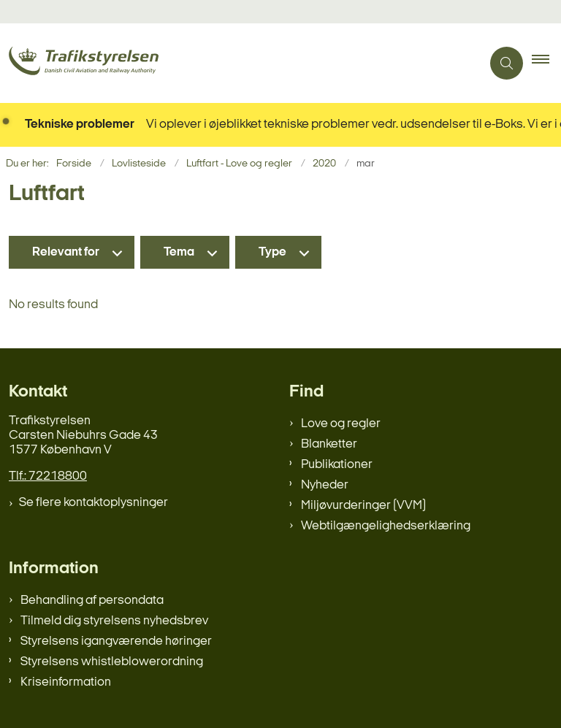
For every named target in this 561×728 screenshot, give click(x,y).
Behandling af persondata (92, 601)
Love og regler (341, 424)
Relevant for (66, 252)
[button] (546, 64)
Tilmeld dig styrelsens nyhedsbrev (114, 621)
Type (272, 252)
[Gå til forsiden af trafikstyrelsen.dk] (235, 63)
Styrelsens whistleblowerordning (112, 662)
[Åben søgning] (507, 63)
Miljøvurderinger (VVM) (363, 506)
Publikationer (337, 465)
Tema (179, 252)
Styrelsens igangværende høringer (116, 641)
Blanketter (329, 444)
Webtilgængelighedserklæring (386, 526)
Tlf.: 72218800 (48, 476)
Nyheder (325, 485)
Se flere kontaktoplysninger (93, 503)
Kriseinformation (66, 682)
